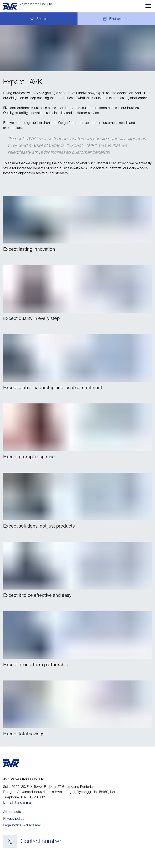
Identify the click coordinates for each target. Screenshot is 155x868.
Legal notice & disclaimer (22, 825)
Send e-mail (23, 803)
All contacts (12, 812)
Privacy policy (14, 818)
